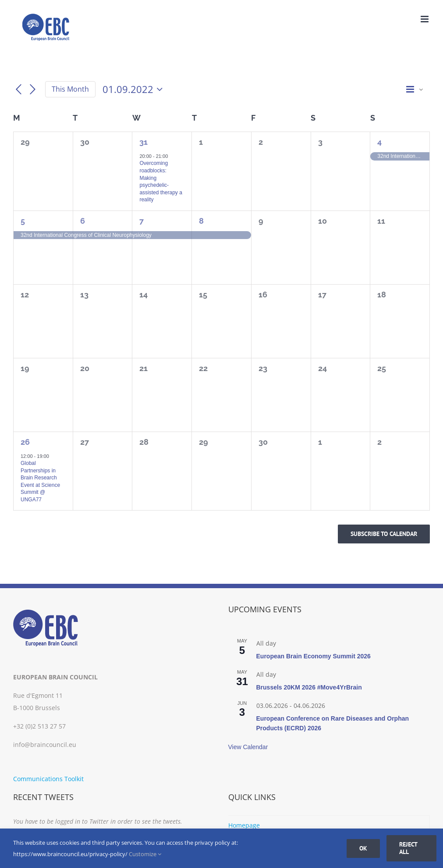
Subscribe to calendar (384, 534)
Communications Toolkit (48, 779)
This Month (70, 89)
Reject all (408, 848)
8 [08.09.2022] (201, 221)
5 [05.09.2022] (23, 221)
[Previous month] (18, 89)
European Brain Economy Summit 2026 (314, 656)
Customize (145, 854)
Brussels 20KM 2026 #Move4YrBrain (309, 687)
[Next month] (33, 89)
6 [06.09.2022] (83, 221)
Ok (363, 848)
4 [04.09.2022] (379, 142)
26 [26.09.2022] (25, 442)
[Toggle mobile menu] (425, 19)
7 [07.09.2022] (142, 221)
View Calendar (248, 747)
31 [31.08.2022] (144, 142)
